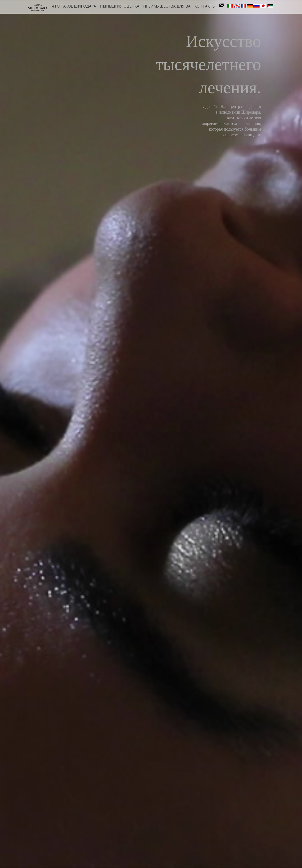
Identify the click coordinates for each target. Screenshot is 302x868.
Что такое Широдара (74, 6)
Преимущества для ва (167, 6)
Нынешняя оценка (120, 6)
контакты (205, 6)
